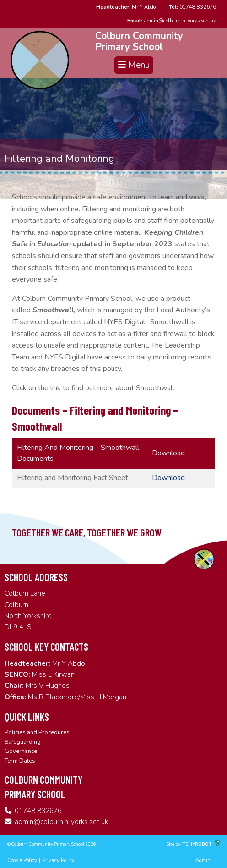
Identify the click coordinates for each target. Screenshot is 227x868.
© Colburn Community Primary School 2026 (52, 844)
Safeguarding (23, 742)
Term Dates (20, 761)
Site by (174, 844)
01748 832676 (192, 7)
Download (168, 478)
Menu (134, 65)
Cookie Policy (22, 860)
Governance (21, 751)
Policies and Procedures (37, 732)
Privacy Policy (58, 860)
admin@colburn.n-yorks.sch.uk (172, 21)
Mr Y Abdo (126, 7)
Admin (203, 860)
